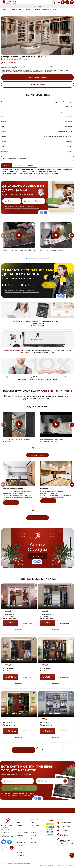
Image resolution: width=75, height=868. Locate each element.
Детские (33, 836)
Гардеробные (14, 9)
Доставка (18, 165)
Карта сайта (20, 855)
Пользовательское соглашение (48, 866)
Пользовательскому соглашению (31, 208)
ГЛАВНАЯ (4, 9)
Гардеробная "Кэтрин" (13, 713)
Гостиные (34, 832)
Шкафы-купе (35, 826)
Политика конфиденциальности (66, 866)
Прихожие (34, 839)
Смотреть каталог (23, 750)
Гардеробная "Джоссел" (51, 713)
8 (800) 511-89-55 (35, 172)
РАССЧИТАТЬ (27, 623)
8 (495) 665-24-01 (50, 172)
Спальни (33, 842)
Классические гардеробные (30, 9)
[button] (27, 258)
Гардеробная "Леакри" (14, 659)
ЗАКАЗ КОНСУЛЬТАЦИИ (10, 623)
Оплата (31, 165)
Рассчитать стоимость (38, 84)
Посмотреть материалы (50, 750)
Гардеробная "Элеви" (13, 606)
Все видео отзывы (37, 455)
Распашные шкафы (37, 829)
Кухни (33, 822)
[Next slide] (72, 236)
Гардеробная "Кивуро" (50, 606)
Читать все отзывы (37, 518)
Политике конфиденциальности (13, 208)
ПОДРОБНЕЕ (19, 630)
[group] (19, 235)
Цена (6, 165)
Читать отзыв (11, 503)
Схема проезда (62, 846)
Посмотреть (38, 556)
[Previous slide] (3, 236)
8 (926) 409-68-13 (10, 173)
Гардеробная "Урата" (50, 659)
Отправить (53, 201)
